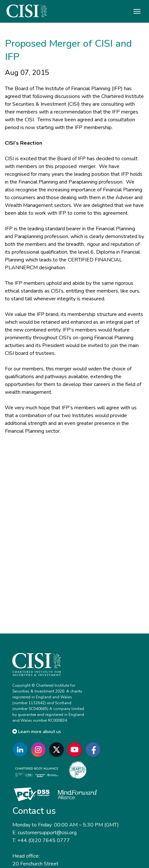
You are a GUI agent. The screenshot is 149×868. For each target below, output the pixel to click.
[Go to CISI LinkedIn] (21, 749)
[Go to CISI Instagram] (40, 749)
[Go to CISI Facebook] (94, 749)
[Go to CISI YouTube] (76, 749)
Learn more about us (37, 732)
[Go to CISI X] (58, 749)
